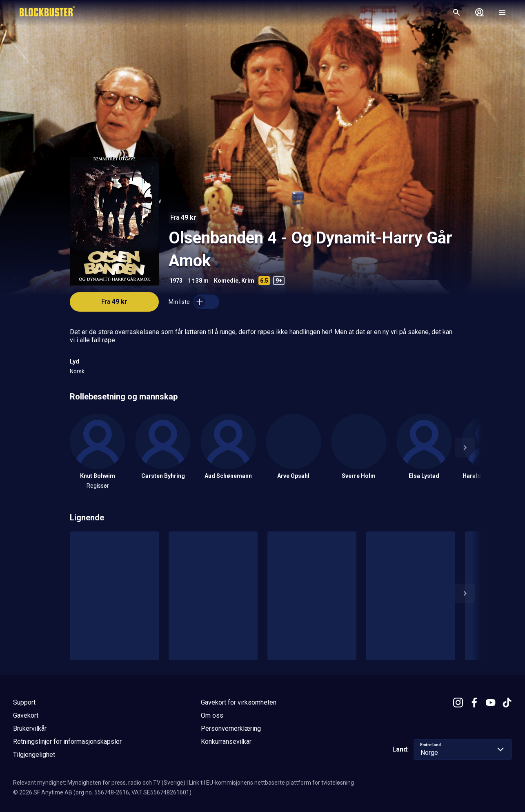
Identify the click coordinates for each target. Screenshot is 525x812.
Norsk (77, 371)
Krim (248, 281)
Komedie (226, 281)
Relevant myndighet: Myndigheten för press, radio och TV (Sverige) (99, 783)
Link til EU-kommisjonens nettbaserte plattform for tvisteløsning (271, 783)
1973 (176, 281)
